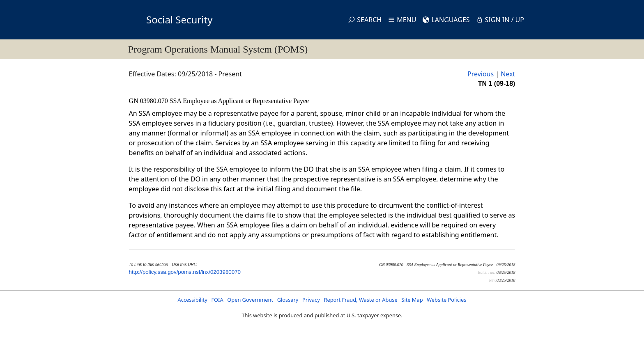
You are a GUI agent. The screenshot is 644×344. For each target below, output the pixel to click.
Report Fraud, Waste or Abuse (360, 300)
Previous (481, 74)
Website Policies (446, 300)
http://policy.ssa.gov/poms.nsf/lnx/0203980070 (185, 272)
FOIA (217, 300)
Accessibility (193, 300)
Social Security (179, 19)
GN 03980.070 (149, 101)
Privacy (311, 300)
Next (508, 74)
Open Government (250, 300)
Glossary (288, 300)
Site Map (412, 300)
